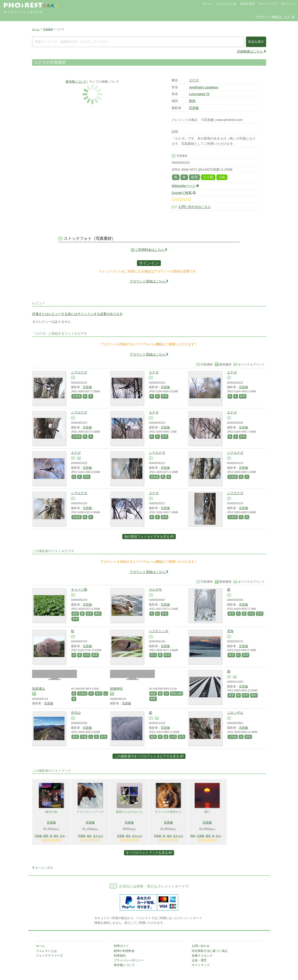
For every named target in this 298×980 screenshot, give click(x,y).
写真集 (38, 836)
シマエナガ (79, 372)
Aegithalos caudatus (204, 87)
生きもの (65, 836)
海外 (56, 836)
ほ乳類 (233, 737)
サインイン (289, 4)
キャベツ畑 (79, 590)
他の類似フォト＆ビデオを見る (149, 537)
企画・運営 (199, 960)
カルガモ (155, 590)
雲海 (230, 631)
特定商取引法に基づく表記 (210, 951)
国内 (193, 836)
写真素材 (48, 29)
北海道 (77, 396)
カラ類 (208, 177)
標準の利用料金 (124, 951)
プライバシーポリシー (129, 960)
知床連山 (39, 689)
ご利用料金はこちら (151, 250)
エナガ (194, 80)
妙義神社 (117, 689)
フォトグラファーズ (49, 956)
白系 (251, 614)
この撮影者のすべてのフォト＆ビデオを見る (149, 756)
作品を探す (248, 4)
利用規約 (120, 956)
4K (91, 693)
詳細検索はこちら (252, 51)
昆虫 (153, 655)
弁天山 (76, 713)
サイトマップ (268, 4)
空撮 (84, 737)
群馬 (192, 101)
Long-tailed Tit (199, 94)
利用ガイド (121, 946)
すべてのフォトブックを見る (149, 853)
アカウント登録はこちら (275, 17)
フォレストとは (226, 4)
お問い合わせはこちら (195, 207)
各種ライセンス (202, 956)
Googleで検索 (184, 193)
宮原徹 (194, 108)
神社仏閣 (177, 693)
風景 (75, 614)
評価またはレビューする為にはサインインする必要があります (77, 314)
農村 (98, 614)
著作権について (76, 81)
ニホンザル (235, 713)
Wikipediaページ (185, 186)
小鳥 (222, 177)
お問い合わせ (201, 946)
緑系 (89, 614)
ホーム (207, 4)
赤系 (87, 655)
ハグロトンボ (159, 631)
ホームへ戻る (43, 868)
